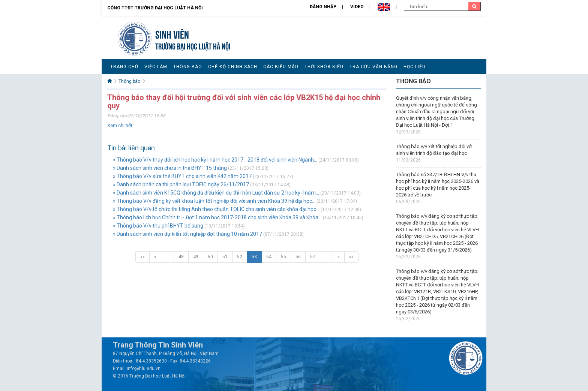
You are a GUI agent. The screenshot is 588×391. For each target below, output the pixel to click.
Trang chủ (124, 67)
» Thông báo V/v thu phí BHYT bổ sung (158, 226)
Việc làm (156, 67)
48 (181, 257)
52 (240, 257)
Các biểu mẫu (281, 67)
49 (196, 257)
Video (357, 7)
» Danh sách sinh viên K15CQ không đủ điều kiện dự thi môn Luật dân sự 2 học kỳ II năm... (216, 193)
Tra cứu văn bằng (373, 67)
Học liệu (415, 67)
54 (269, 257)
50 (210, 257)
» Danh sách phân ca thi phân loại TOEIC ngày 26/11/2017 (181, 184)
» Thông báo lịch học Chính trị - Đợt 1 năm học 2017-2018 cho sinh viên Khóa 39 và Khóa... (217, 217)
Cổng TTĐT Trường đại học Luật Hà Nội (155, 8)
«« (142, 257)
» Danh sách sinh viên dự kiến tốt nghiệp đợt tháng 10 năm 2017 (187, 234)
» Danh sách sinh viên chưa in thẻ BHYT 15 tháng (170, 168)
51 (225, 257)
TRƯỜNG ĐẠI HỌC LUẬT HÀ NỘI (193, 46)
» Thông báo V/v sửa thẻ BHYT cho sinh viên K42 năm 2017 (182, 176)
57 (313, 257)
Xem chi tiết (120, 125)
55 (283, 257)
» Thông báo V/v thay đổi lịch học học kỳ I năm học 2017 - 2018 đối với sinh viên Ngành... (215, 160)
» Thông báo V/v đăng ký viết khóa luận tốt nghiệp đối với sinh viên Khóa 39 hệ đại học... (214, 201)
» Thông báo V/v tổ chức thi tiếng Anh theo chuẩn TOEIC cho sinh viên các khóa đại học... (216, 209)
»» (351, 257)
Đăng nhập (323, 7)
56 (298, 257)
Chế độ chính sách (233, 67)
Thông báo (188, 67)
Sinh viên (172, 34)
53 (254, 257)
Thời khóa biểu (324, 67)
